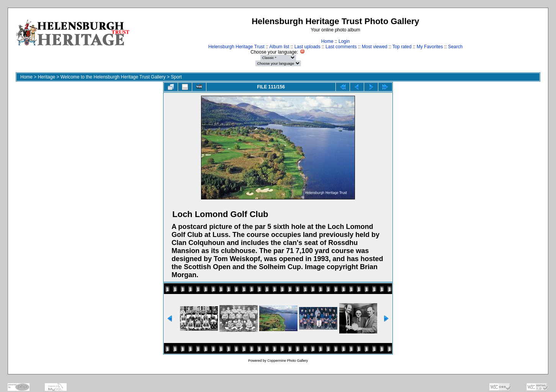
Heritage (47, 77)
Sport (176, 77)
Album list (279, 47)
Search (455, 47)
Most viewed (375, 47)
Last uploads (307, 47)
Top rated (402, 47)
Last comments (341, 47)
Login (344, 41)
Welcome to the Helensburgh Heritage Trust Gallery (113, 77)
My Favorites (430, 47)
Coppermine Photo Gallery (288, 361)
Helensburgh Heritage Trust (236, 47)
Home (327, 41)
